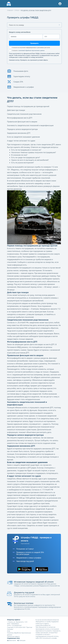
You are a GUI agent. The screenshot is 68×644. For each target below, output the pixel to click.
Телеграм (21, 641)
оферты (46, 60)
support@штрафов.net (43, 625)
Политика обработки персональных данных (19, 634)
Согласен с (27, 51)
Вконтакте (11, 641)
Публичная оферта (13, 636)
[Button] (60, 4)
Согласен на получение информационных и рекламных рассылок (29, 48)
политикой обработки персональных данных (32, 50)
